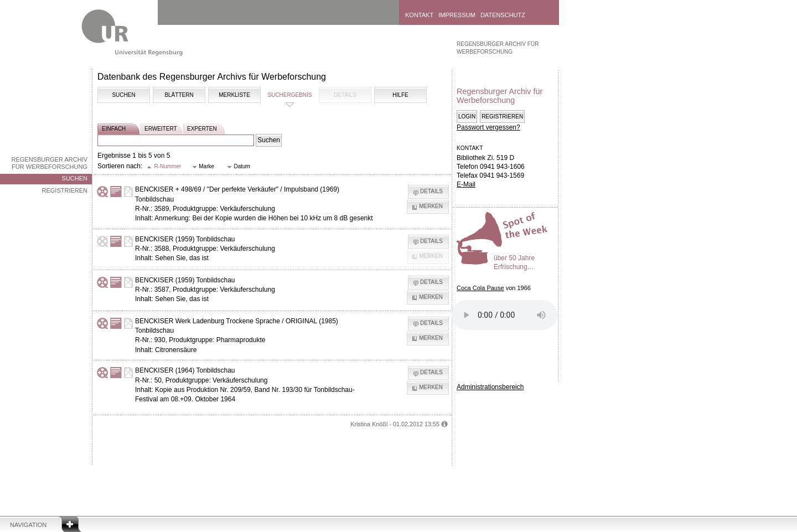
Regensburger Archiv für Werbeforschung (49, 163)
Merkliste (234, 95)
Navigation (28, 525)
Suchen (75, 178)
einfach (114, 129)
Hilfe (400, 95)
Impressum (457, 15)
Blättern (179, 95)
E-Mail (466, 184)
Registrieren (64, 190)
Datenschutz (503, 15)
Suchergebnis (289, 95)
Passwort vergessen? (488, 127)
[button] (164, 167)
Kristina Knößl (369, 424)
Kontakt (419, 15)
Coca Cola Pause (480, 288)
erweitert (161, 129)
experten (202, 129)
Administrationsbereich (490, 387)
